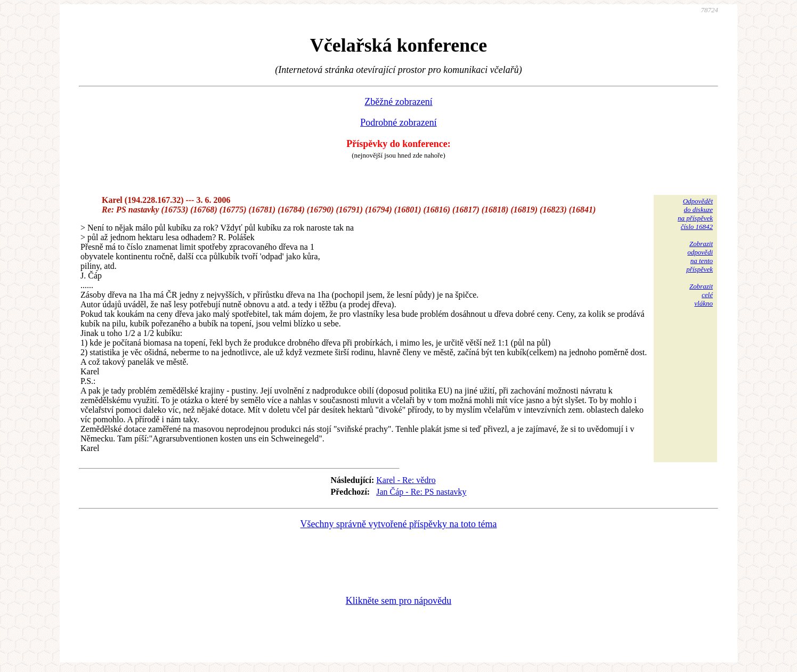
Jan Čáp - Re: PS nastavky (421, 492)
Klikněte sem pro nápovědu (398, 601)
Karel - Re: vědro (406, 480)
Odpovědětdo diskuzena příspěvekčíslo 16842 (695, 214)
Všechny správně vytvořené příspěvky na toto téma (399, 524)
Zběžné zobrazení (398, 102)
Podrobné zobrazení (398, 122)
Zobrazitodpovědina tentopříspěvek (700, 256)
